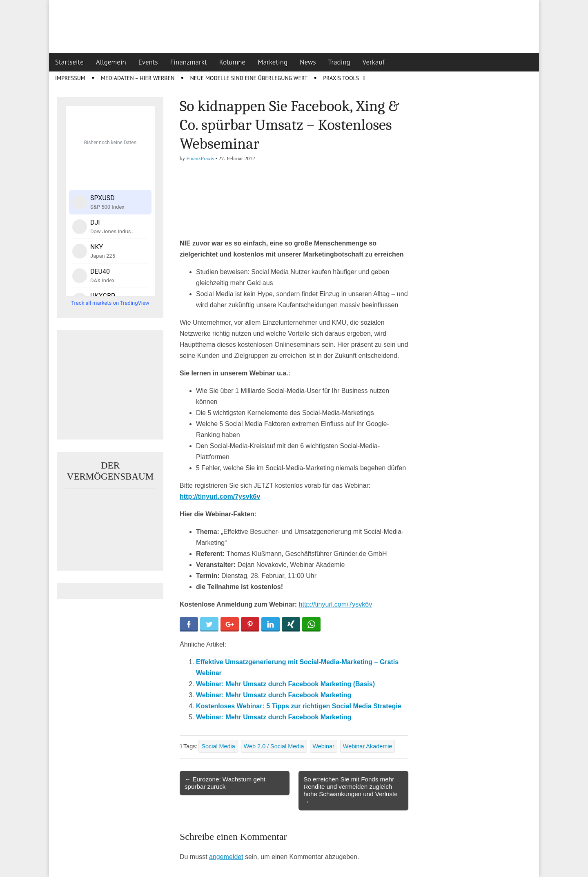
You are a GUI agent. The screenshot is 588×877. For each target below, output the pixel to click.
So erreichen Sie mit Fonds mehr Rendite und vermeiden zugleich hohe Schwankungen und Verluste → (351, 790)
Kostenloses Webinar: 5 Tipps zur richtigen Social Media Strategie (299, 706)
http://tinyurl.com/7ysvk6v (220, 497)
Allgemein (111, 62)
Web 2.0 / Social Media (274, 746)
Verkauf (374, 62)
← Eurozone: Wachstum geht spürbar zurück (225, 783)
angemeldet (226, 857)
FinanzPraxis (200, 158)
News (308, 62)
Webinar (324, 746)
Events (148, 62)
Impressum (70, 78)
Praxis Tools (341, 78)
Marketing (273, 62)
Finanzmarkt (189, 62)
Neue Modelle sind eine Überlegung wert (249, 78)
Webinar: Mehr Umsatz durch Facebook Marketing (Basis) (285, 684)
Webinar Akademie (368, 746)
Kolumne (233, 62)
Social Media (218, 746)
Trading (339, 62)
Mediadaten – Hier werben (138, 78)
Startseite (69, 62)
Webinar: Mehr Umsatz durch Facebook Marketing (274, 695)
